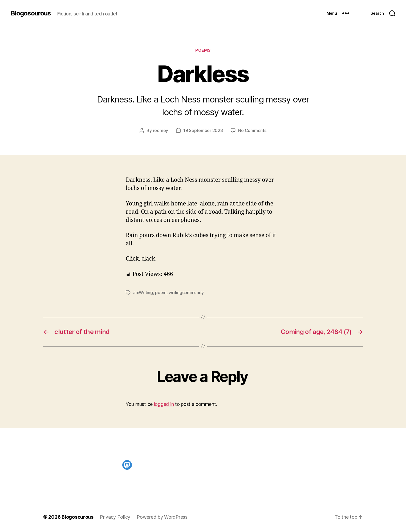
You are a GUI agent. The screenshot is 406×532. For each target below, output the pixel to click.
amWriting (143, 292)
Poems (203, 50)
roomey (161, 130)
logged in (164, 404)
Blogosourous (31, 13)
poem (161, 292)
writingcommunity (186, 292)
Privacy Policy (115, 517)
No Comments (252, 130)
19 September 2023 (203, 130)
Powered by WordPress (162, 517)
